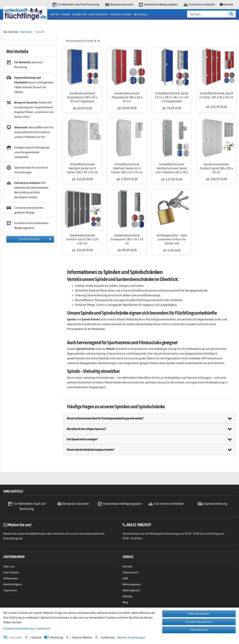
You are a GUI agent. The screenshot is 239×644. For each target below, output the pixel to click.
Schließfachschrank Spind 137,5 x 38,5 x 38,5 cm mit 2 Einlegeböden (172, 97)
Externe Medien (82, 637)
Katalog (127, 596)
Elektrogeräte (98, 14)
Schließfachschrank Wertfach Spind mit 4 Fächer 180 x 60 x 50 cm (127, 168)
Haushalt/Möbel (121, 14)
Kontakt (127, 566)
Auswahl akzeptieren (199, 622)
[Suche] (231, 14)
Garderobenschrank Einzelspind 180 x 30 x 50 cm (127, 239)
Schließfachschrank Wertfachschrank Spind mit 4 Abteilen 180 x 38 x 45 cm (172, 169)
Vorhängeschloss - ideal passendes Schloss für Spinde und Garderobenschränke (172, 240)
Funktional (108, 637)
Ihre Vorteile (11, 572)
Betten (55, 14)
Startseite (26, 32)
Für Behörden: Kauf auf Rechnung (76, 5)
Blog (125, 602)
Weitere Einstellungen (131, 637)
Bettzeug (141, 15)
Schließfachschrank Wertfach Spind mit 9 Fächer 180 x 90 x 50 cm (82, 168)
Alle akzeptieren (199, 614)
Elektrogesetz (131, 590)
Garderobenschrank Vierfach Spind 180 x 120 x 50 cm (82, 239)
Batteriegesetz (132, 584)
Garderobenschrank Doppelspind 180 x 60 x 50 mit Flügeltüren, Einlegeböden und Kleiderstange (82, 98)
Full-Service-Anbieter (199, 5)
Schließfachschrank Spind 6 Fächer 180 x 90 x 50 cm (216, 95)
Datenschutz (131, 572)
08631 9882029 (139, 525)
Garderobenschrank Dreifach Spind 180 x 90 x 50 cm (216, 168)
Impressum (10, 590)
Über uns (9, 566)
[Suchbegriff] (207, 14)
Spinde (66, 14)
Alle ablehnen (199, 630)
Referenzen (11, 578)
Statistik (36, 637)
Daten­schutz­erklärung (18, 628)
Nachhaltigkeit (13, 584)
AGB (125, 578)
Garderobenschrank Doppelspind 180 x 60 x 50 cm (127, 97)
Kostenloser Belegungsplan (158, 5)
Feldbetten (79, 14)
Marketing (57, 637)
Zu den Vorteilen (35, 239)
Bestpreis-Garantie (119, 5)
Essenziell (16, 637)
